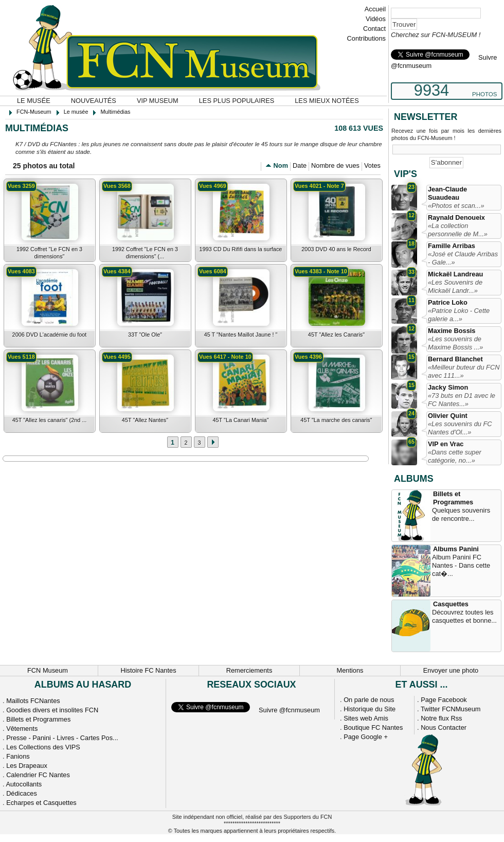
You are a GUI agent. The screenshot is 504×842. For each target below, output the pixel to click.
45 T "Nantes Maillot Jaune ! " (241, 335)
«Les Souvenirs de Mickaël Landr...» (455, 286)
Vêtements (22, 729)
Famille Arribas (452, 246)
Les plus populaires (237, 101)
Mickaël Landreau (455, 274)
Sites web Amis (366, 718)
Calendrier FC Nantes (38, 775)
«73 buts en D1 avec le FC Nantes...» (462, 400)
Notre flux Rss (441, 718)
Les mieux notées (327, 101)
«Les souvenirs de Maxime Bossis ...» (455, 343)
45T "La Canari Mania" (240, 420)
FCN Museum (48, 670)
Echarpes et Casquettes (41, 803)
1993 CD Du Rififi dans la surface (241, 249)
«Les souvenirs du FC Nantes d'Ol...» (460, 428)
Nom (281, 165)
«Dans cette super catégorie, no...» (455, 456)
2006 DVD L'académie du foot (50, 335)
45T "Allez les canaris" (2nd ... (50, 420)
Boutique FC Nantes (373, 727)
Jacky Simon (448, 387)
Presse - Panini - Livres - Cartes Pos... (62, 738)
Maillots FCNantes (33, 701)
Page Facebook (444, 700)
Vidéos (376, 19)
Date (300, 165)
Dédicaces (22, 793)
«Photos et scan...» (456, 206)
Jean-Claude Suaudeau (447, 193)
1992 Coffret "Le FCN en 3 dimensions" (49, 253)
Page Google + (366, 737)
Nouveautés (94, 101)
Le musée (34, 101)
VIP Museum (158, 101)
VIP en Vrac (446, 444)
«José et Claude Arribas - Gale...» (463, 258)
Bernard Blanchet (455, 359)
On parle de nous (369, 700)
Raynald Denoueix (456, 217)
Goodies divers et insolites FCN (52, 710)
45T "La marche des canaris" (336, 420)
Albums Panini (456, 549)
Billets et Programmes (453, 498)
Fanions (18, 756)
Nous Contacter (444, 727)
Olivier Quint (448, 416)
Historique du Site (370, 709)
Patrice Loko (448, 302)
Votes (372, 165)
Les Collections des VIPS (43, 747)
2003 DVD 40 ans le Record (336, 249)
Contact (374, 29)
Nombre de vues (335, 165)
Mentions (350, 670)
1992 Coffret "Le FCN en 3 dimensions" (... (145, 253)
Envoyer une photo (451, 670)
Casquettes (451, 604)
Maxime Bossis (452, 331)
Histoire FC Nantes (148, 670)
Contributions (366, 38)
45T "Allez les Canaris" (336, 335)
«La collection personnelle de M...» (458, 230)
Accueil (375, 9)
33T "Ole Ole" (145, 335)
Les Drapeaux (27, 766)
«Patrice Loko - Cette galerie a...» (459, 315)
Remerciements (249, 670)
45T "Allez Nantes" (145, 420)
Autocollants (24, 784)
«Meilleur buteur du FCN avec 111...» (464, 371)
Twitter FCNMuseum (451, 709)
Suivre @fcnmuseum (289, 710)
